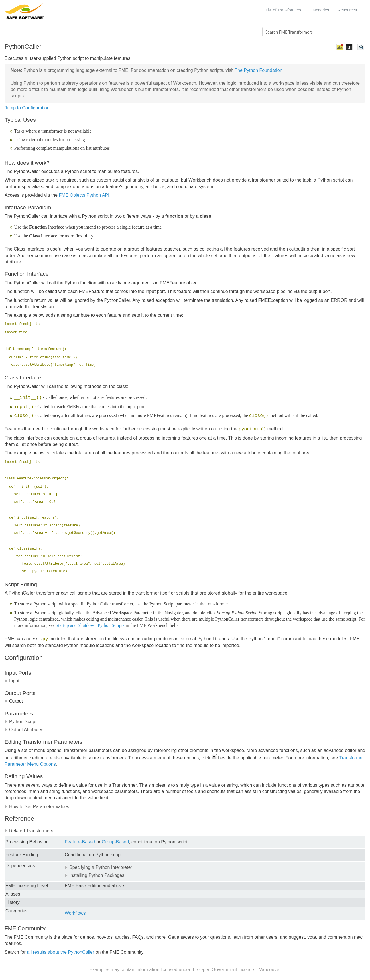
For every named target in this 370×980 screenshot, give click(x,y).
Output (14, 701)
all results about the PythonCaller (61, 952)
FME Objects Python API (84, 195)
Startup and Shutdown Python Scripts (90, 625)
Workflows (75, 913)
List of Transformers (284, 10)
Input (12, 681)
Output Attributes (24, 730)
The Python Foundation (258, 70)
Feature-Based (80, 842)
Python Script (20, 722)
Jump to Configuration (27, 108)
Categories (319, 10)
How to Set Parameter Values (37, 807)
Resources (347, 10)
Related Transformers (29, 831)
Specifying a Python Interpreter (99, 867)
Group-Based (115, 842)
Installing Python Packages (95, 875)
